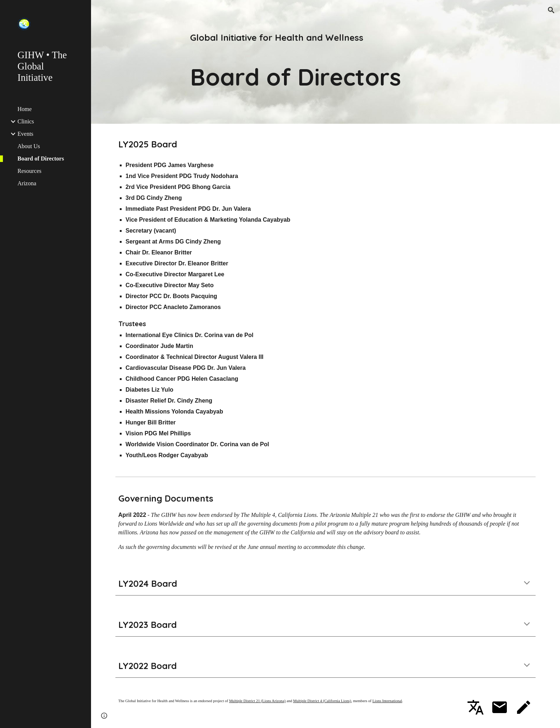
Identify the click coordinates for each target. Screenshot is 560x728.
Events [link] (25, 134)
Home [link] (25, 109)
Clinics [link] (26, 121)
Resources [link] (29, 171)
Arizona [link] (27, 183)
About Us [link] (29, 146)
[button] (551, 10)
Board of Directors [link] (41, 159)
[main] (326, 62)
